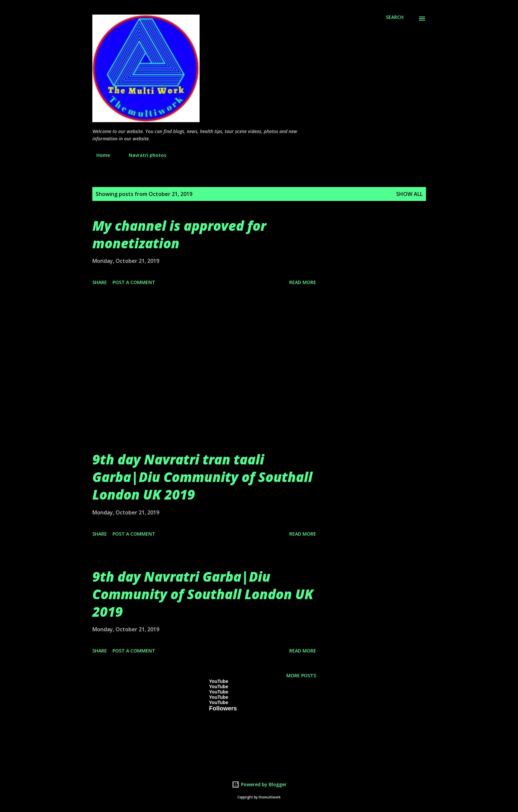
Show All (409, 194)
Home (99, 155)
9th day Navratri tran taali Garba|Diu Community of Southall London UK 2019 (202, 477)
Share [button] (100, 282)
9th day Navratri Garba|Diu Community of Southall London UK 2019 (203, 594)
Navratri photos (143, 155)
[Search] (395, 17)
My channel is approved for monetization (179, 234)
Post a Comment (134, 282)
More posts (301, 675)
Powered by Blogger (259, 784)
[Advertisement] (204, 376)
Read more (303, 282)
